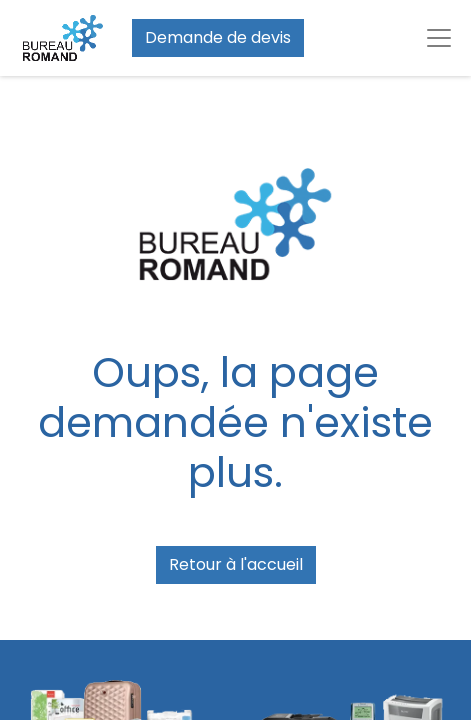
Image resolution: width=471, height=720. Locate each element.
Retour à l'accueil (236, 564)
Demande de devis (218, 37)
